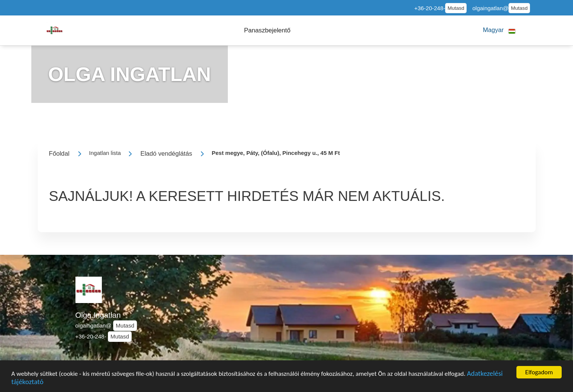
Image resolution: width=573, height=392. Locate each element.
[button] (267, 30)
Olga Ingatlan (98, 315)
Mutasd (456, 8)
